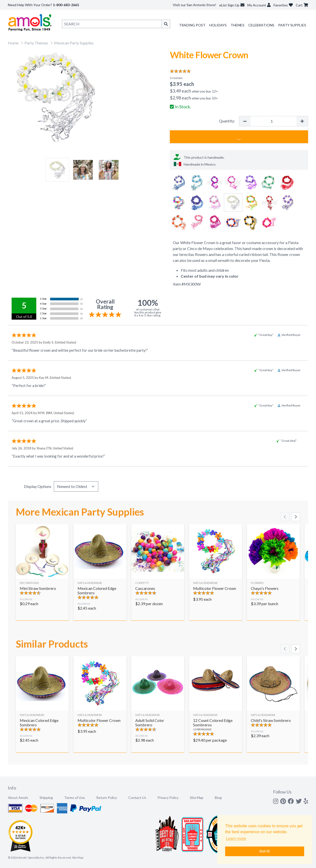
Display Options (38, 486)
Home (13, 43)
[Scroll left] (285, 517)
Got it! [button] (265, 851)
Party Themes (36, 43)
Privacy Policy (168, 798)
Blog (218, 798)
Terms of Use (75, 798)
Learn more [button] (236, 839)
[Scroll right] (296, 517)
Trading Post (192, 25)
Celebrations (261, 25)
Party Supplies (292, 25)
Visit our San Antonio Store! (195, 5)
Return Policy (107, 798)
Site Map (197, 798)
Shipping (46, 798)
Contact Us (137, 798)
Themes (237, 25)
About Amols (18, 798)
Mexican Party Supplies (74, 43)
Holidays (218, 25)
